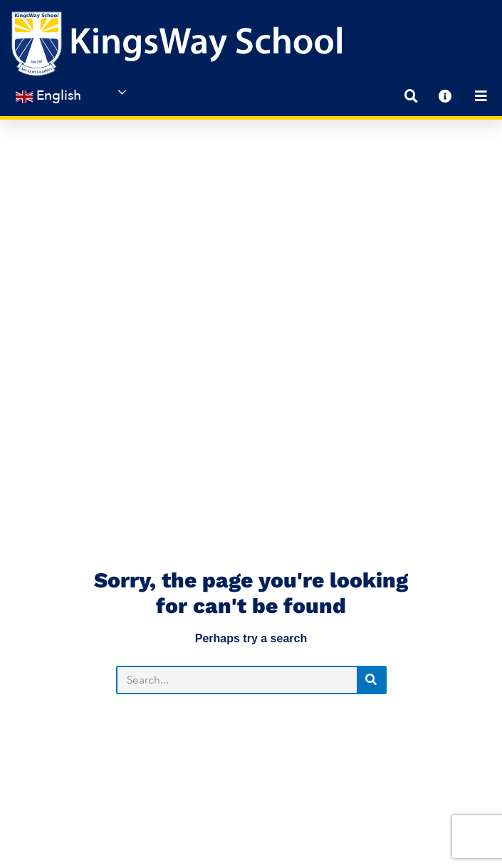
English (48, 96)
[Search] (371, 469)
